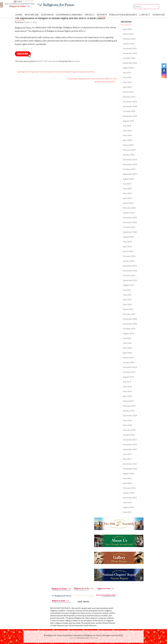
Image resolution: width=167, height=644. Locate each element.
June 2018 (127, 420)
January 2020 (129, 362)
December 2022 (130, 217)
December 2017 (130, 440)
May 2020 (127, 348)
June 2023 (127, 188)
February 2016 (129, 488)
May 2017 (127, 459)
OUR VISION (47, 15)
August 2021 (128, 285)
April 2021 (127, 304)
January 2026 (129, 44)
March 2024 (128, 145)
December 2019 (130, 367)
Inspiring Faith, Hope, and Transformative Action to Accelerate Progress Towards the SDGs (55, 72)
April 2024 (127, 140)
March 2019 (128, 401)
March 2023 (128, 203)
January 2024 (129, 155)
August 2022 (128, 237)
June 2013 (127, 512)
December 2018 (130, 415)
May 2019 (127, 391)
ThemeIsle (94, 638)
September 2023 (130, 174)
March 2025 (128, 92)
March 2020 (128, 357)
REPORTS (102, 15)
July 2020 (127, 338)
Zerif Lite (73, 638)
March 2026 (128, 34)
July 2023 (127, 184)
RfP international (51, 61)
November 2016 (130, 469)
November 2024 (130, 106)
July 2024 (127, 126)
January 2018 (129, 435)
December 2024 (130, 101)
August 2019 (128, 377)
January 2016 (129, 493)
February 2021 (129, 314)
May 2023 (127, 193)
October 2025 (129, 58)
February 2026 (129, 39)
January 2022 (129, 261)
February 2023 (129, 208)
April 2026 (127, 29)
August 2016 (128, 473)
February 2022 (129, 256)
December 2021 (130, 266)
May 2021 (127, 300)
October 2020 (129, 329)
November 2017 (130, 444)
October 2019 (129, 372)
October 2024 (129, 111)
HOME (19, 15)
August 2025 (128, 68)
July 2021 (127, 290)
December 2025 (130, 48)
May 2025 (127, 82)
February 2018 (129, 430)
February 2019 (129, 406)
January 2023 (129, 213)
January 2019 (129, 411)
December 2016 (130, 464)
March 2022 (128, 251)
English (18, 2)
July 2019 (127, 382)
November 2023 (130, 164)
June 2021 (127, 295)
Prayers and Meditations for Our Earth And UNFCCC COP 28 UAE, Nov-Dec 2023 (92, 80)
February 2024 (129, 150)
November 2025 (130, 53)
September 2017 (130, 449)
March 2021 (128, 309)
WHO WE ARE (32, 15)
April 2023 (127, 198)
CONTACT (145, 15)
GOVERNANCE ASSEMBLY (69, 15)
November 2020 (130, 324)
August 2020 (128, 333)
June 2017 (127, 454)
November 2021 (130, 271)
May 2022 (127, 242)
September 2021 (130, 280)
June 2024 (127, 130)
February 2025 (129, 97)
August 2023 (128, 179)
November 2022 (130, 222)
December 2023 (130, 159)
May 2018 (127, 425)
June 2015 (127, 502)
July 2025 (127, 73)
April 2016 (127, 483)
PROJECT (90, 15)
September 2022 (130, 232)
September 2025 (130, 63)
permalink (76, 61)
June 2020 (127, 343)
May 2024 (127, 135)
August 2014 (128, 507)
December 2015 (130, 498)
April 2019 (127, 396)
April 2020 (127, 353)
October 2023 (129, 169)
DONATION (159, 15)
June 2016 (127, 478)
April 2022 (127, 246)
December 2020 (130, 319)
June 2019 (127, 386)
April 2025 (127, 87)
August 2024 (128, 121)
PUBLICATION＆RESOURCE (123, 15)
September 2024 (130, 116)
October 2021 (129, 275)
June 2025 (127, 77)
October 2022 (129, 227)
